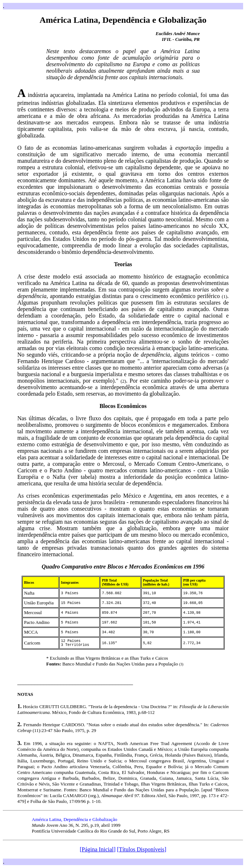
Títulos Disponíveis (142, 849)
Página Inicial (98, 849)
